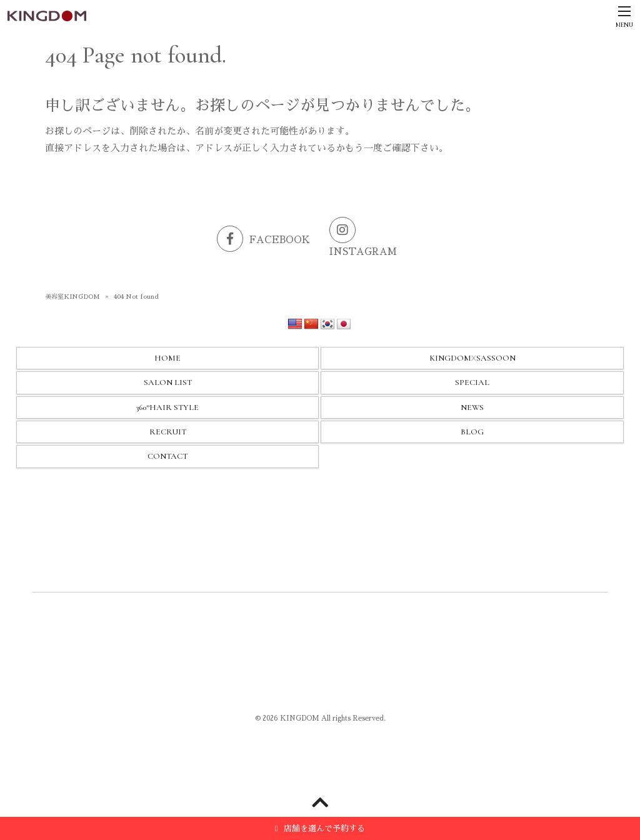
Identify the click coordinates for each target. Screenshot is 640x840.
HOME (167, 358)
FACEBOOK (263, 240)
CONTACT (167, 456)
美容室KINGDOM (72, 297)
